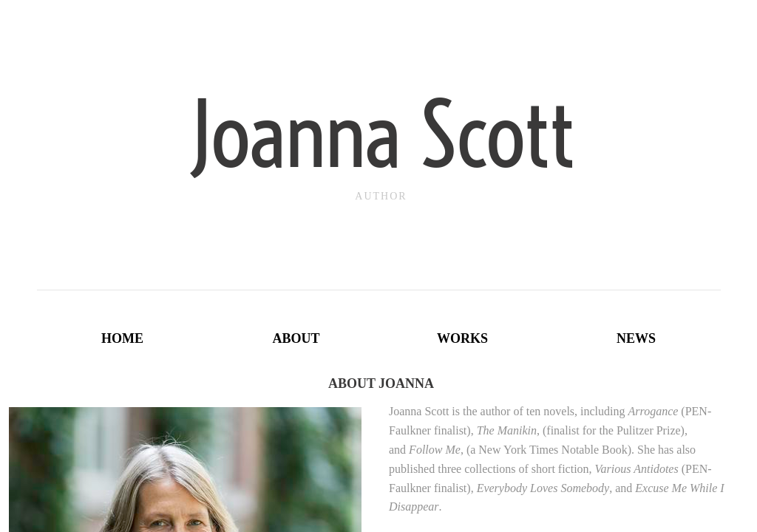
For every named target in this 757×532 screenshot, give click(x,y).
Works (462, 338)
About (296, 338)
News (636, 338)
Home (122, 338)
